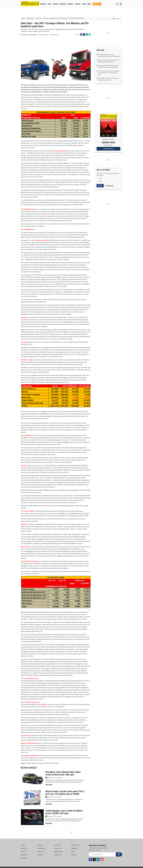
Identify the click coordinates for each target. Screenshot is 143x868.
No (100, 181)
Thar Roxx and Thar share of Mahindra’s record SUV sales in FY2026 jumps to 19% (109, 73)
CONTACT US (75, 845)
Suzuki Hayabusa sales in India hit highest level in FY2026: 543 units (64, 812)
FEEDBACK (74, 848)
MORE (89, 4)
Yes (101, 178)
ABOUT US (24, 848)
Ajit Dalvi (49, 778)
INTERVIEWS (63, 4)
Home (23, 18)
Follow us (117, 19)
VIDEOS (84, 4)
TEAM (73, 852)
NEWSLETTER (59, 852)
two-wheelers (55, 763)
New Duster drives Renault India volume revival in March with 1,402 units (63, 773)
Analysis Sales (30, 18)
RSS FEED (24, 858)
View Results (109, 186)
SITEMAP (74, 855)
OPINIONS (70, 4)
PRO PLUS (97, 4)
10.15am (43, 151)
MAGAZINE (58, 848)
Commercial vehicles (43, 763)
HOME (23, 845)
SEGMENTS (43, 4)
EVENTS (40, 845)
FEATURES (55, 4)
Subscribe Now (108, 149)
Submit (100, 186)
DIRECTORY (58, 855)
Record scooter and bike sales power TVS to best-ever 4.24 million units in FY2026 (65, 793)
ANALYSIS (77, 4)
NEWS (49, 4)
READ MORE (49, 785)
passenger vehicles (30, 763)
